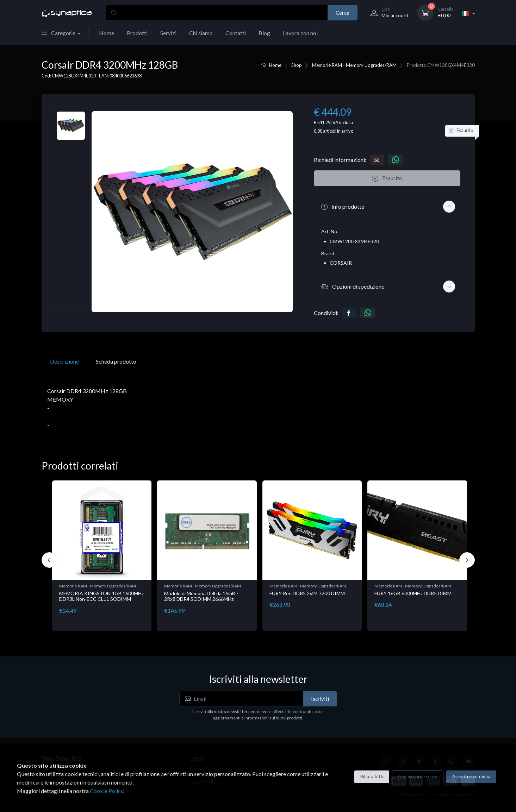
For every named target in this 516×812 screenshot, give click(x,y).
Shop (297, 65)
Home (107, 33)
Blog (264, 33)
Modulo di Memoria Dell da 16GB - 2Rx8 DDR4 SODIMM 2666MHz (201, 596)
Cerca (343, 13)
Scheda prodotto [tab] (116, 361)
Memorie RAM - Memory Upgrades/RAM (354, 65)
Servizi (168, 33)
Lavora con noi (300, 33)
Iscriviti (320, 699)
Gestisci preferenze (418, 776)
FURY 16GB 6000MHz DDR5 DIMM (413, 593)
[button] (387, 207)
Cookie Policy (107, 791)
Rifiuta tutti (372, 776)
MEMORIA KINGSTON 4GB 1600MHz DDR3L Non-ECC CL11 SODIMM (101, 596)
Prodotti (137, 33)
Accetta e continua (471, 776)
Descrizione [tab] (64, 361)
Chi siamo (201, 33)
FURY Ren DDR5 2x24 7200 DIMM (307, 593)
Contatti (236, 33)
